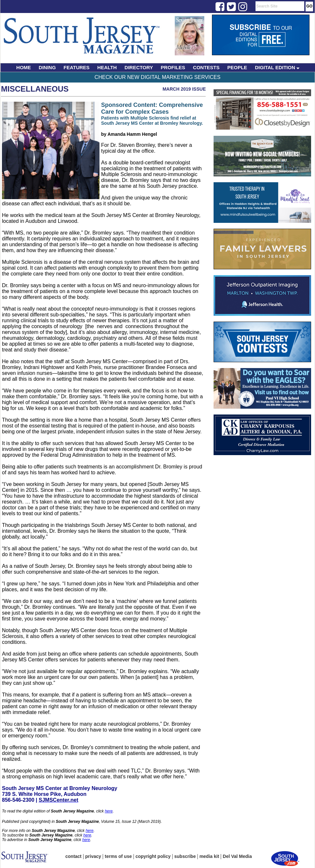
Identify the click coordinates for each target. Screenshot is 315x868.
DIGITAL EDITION (277, 67)
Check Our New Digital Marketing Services (157, 77)
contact (73, 856)
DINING (47, 67)
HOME (24, 67)
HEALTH (107, 67)
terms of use (118, 856)
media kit (209, 856)
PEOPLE (237, 67)
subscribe (185, 856)
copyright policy (153, 856)
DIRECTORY (139, 67)
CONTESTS (206, 67)
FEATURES (77, 67)
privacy (93, 856)
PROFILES (173, 67)
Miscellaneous (35, 89)
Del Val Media (237, 856)
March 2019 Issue (184, 89)
